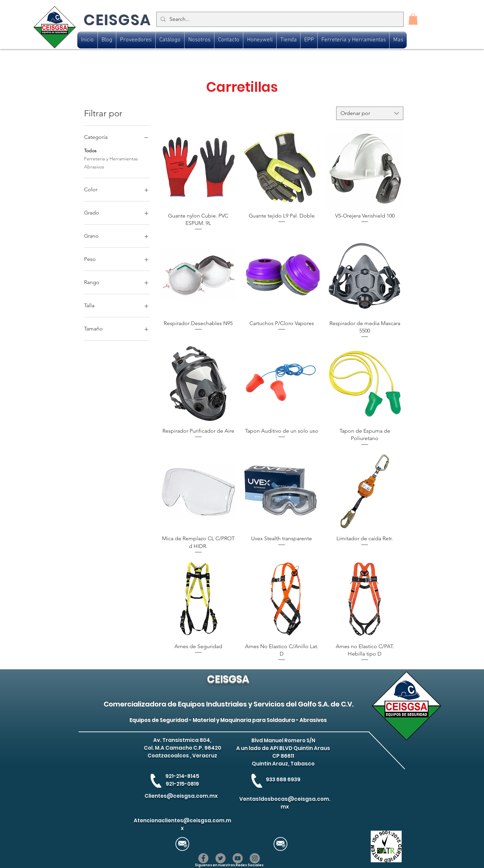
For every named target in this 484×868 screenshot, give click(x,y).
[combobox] (370, 113)
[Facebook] (203, 858)
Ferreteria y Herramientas (111, 158)
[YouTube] (238, 858)
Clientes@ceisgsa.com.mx (181, 796)
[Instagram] (255, 858)
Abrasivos (94, 166)
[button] (413, 19)
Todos (90, 150)
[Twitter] (220, 858)
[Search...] (279, 19)
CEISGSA (117, 20)
